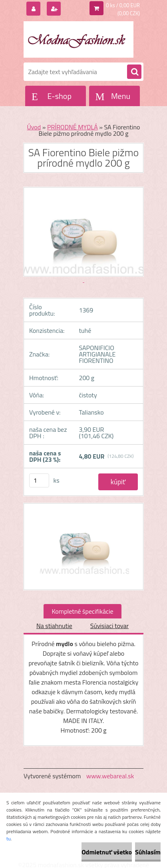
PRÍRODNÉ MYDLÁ (73, 127)
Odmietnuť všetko (107, 852)
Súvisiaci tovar (109, 626)
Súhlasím (148, 852)
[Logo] (79, 39)
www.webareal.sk (110, 776)
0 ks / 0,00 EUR (123, 5)
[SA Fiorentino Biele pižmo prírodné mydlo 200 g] (83, 547)
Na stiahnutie (54, 626)
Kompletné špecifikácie (82, 611)
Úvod (34, 127)
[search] (134, 72)
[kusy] (39, 480)
